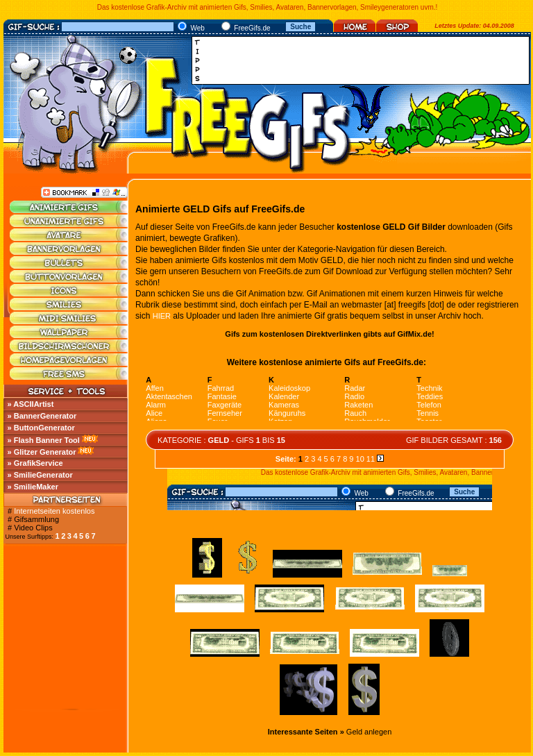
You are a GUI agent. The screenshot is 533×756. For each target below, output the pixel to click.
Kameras (284, 405)
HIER (162, 316)
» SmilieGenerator (40, 475)
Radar (355, 388)
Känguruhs (287, 413)
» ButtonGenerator (41, 428)
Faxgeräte (225, 405)
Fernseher (225, 413)
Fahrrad (221, 388)
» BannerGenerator (42, 416)
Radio (354, 396)
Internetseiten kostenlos (54, 511)
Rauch (355, 413)
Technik (429, 388)
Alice (154, 413)
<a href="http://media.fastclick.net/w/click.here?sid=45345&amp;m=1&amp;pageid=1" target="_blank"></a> (364, 60)
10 (360, 459)
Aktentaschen (169, 396)
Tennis (428, 413)
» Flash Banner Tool (44, 440)
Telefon (429, 405)
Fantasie (222, 396)
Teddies (430, 396)
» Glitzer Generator (42, 452)
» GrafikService (35, 463)
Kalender (284, 396)
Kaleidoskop (289, 388)
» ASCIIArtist (31, 404)
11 (371, 459)
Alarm (156, 405)
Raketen (358, 405)
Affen (155, 388)
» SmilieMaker (33, 487)
